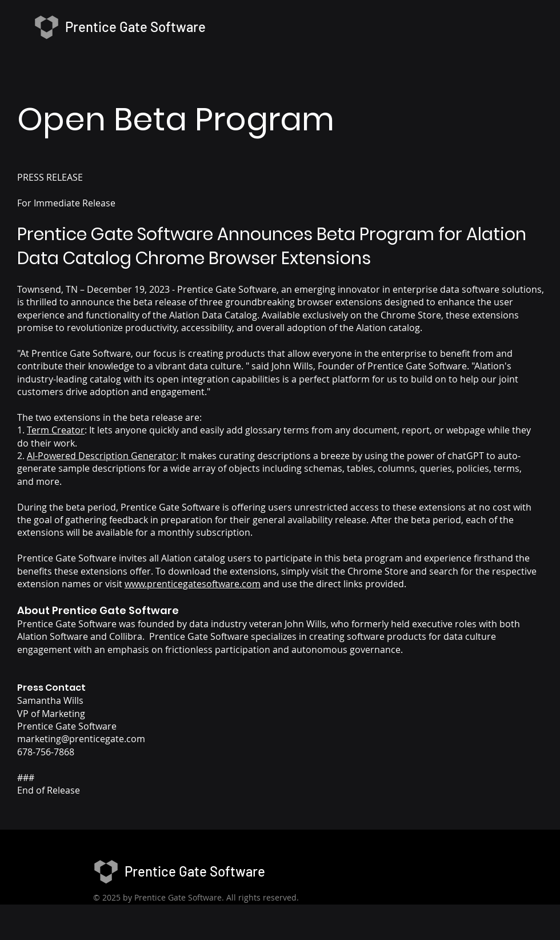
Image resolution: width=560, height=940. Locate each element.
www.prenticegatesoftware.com (193, 584)
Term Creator (56, 430)
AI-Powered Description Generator (101, 456)
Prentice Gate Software (195, 871)
